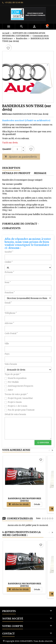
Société (9, 252)
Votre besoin (11, 364)
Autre (10, 390)
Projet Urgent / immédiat (20, 398)
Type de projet (13, 374)
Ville (7, 344)
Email (8, 303)
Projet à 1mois (15, 402)
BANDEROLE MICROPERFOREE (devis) (24, 500)
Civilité (9, 262)
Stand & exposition (17, 378)
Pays (7, 354)
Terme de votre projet (16, 394)
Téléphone (11, 313)
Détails (38, 504)
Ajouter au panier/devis (21, 157)
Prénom (9, 272)
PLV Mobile (13, 382)
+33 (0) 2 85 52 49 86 (14, 2)
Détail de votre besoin (15, 414)
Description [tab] (11, 168)
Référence (7, 114)
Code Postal (11, 333)
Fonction (10, 293)
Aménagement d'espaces (20, 386)
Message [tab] (40, 173)
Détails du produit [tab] (16, 173)
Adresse (9, 323)
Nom (8, 282)
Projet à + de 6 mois (17, 406)
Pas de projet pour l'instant (21, 410)
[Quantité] (17, 149)
